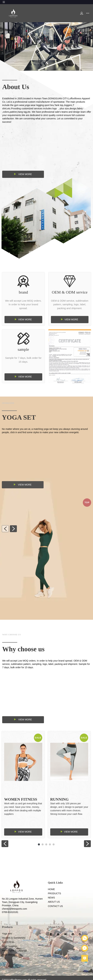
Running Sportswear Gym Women (49, 803)
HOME (51, 902)
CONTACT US (55, 919)
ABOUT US (54, 915)
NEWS (51, 911)
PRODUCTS (55, 907)
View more (42, 174)
